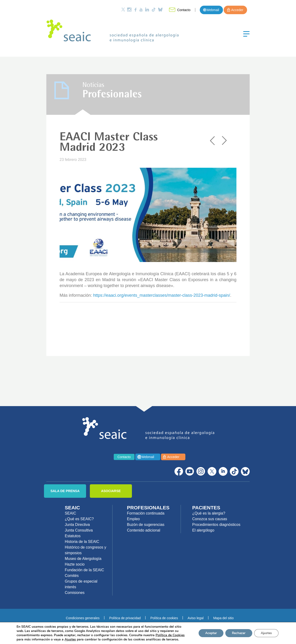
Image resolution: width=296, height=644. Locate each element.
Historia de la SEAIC (82, 542)
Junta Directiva (77, 525)
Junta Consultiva (79, 530)
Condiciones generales (83, 618)
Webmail (213, 10)
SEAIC (70, 513)
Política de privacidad (125, 618)
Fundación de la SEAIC (84, 570)
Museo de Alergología (83, 559)
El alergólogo (203, 530)
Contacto (184, 10)
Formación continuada (146, 513)
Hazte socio (75, 564)
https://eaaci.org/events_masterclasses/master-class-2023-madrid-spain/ (162, 295)
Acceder (237, 10)
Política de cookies (164, 618)
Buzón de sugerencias (146, 525)
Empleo (133, 519)
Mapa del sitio (223, 618)
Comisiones (75, 593)
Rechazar (237, 633)
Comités (72, 576)
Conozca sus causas (210, 519)
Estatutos (73, 536)
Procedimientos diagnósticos (216, 525)
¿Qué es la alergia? (209, 513)
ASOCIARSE (111, 491)
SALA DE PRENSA (65, 491)
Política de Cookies (170, 635)
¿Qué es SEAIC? (79, 519)
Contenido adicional (144, 530)
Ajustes (266, 633)
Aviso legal (196, 618)
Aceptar (208, 633)
